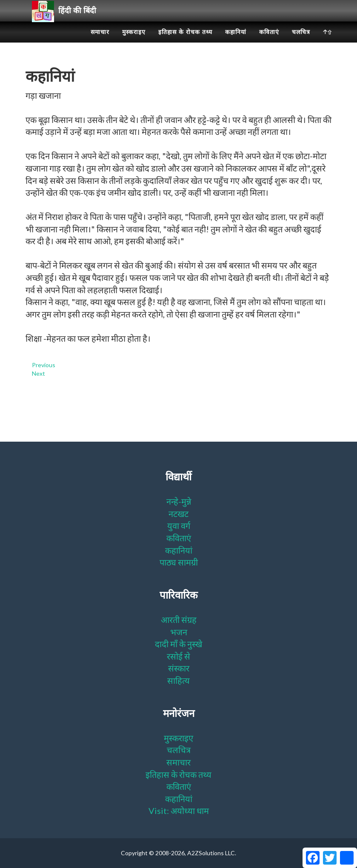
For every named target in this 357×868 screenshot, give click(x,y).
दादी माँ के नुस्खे (178, 644)
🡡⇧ (327, 43)
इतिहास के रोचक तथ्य (185, 43)
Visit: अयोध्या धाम (179, 811)
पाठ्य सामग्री (179, 562)
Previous (44, 365)
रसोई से (178, 656)
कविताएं (269, 43)
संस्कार (179, 668)
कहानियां (236, 43)
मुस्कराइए (134, 43)
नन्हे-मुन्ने (179, 501)
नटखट (178, 514)
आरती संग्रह (179, 620)
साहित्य (178, 680)
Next (39, 373)
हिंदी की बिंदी (67, 22)
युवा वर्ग (179, 525)
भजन (179, 632)
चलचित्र (301, 43)
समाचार (100, 43)
